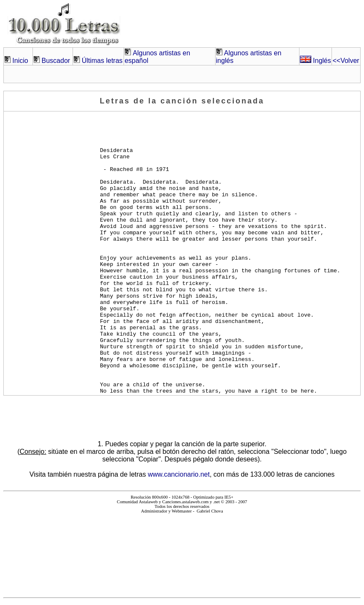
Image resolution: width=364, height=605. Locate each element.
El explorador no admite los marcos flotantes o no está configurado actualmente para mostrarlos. (182, 552)
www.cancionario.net (179, 474)
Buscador (56, 61)
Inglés (315, 61)
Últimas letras (102, 61)
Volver (346, 61)
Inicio (20, 61)
